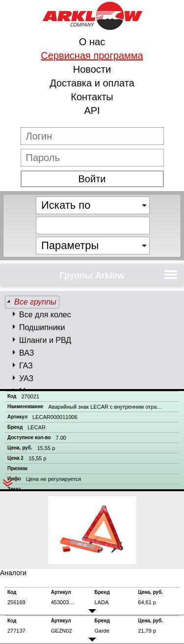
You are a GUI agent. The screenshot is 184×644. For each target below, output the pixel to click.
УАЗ (26, 378)
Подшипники (42, 327)
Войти (92, 179)
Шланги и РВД (45, 340)
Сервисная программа (92, 56)
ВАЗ (26, 353)
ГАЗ (26, 366)
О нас (92, 42)
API (92, 111)
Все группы (35, 302)
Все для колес (45, 315)
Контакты (92, 97)
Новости (92, 69)
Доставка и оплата (92, 83)
